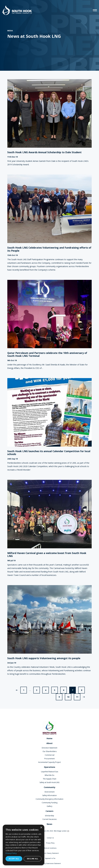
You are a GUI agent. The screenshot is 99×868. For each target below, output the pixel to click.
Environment (50, 792)
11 (77, 697)
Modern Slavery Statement (50, 853)
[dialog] (24, 845)
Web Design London (60, 831)
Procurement (49, 759)
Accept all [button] (14, 859)
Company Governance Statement (50, 863)
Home (49, 738)
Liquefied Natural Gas (50, 772)
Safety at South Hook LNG (49, 782)
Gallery (49, 806)
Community (50, 787)
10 (68, 697)
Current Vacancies (49, 819)
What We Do (49, 775)
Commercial (50, 755)
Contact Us (50, 838)
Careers (49, 811)
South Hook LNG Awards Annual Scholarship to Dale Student (44, 152)
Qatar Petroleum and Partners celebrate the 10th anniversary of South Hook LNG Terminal (47, 354)
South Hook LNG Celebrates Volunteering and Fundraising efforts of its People (49, 249)
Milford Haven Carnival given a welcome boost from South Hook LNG (47, 555)
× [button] (41, 828)
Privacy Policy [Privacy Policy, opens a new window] (11, 853)
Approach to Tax (50, 858)
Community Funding (50, 803)
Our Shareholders (50, 751)
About (49, 743)
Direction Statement (49, 748)
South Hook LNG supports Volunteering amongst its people (44, 658)
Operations (50, 767)
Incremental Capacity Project (49, 762)
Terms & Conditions (50, 848)
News (49, 824)
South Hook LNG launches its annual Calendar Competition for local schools (49, 453)
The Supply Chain (50, 779)
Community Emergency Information (49, 799)
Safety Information (49, 795)
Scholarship (49, 816)
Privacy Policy (50, 843)
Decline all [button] (33, 859)
